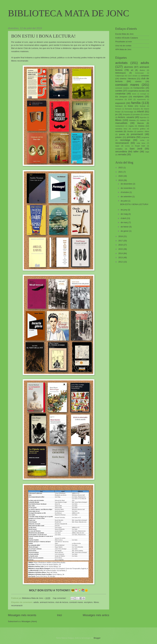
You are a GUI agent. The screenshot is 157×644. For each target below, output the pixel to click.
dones (134, 94)
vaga (147, 152)
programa (145, 137)
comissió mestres (122, 88)
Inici (59, 615)
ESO (130, 99)
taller (136, 151)
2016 (121, 245)
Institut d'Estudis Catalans (127, 38)
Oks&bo (130, 131)
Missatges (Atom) (29, 621)
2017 (121, 241)
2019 (121, 180)
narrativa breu (121, 129)
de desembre (127, 184)
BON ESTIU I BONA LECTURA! (43, 36)
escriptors (88, 602)
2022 (121, 168)
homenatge (129, 112)
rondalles (119, 149)
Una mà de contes (123, 46)
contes (119, 91)
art (132, 70)
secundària (121, 151)
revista (127, 146)
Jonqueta (126, 114)
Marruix (141, 123)
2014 (121, 253)
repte (117, 146)
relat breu (141, 143)
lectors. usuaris (126, 117)
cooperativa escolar (136, 91)
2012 (121, 262)
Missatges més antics (96, 615)
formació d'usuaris (133, 109)
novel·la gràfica (139, 129)
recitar (142, 140)
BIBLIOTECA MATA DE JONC (69, 13)
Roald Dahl (140, 146)
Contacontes (139, 88)
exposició (120, 103)
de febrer (125, 227)
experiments (141, 100)
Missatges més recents (22, 615)
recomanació (17, 605)
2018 (121, 236)
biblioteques (121, 73)
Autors (142, 70)
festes (130, 106)
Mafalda (132, 120)
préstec (119, 137)
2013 (121, 257)
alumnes (128, 67)
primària (131, 137)
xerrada (122, 154)
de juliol (124, 201)
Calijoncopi (120, 76)
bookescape (140, 73)
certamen (145, 76)
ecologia (143, 94)
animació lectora (47, 602)
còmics (138, 81)
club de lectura (62, 602)
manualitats (121, 123)
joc (117, 114)
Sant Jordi (136, 149)
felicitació (119, 106)
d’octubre (125, 192)
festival (143, 106)
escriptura (119, 99)
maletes (143, 120)
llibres (96, 602)
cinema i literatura (128, 79)
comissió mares (76, 602)
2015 (121, 249)
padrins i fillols (143, 131)
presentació (137, 134)
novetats (119, 131)
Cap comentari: (60, 598)
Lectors (146, 114)
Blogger (97, 638)
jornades (136, 114)
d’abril (124, 218)
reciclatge (125, 140)
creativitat (120, 94)
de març (124, 222)
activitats (121, 63)
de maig (124, 214)
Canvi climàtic (133, 76)
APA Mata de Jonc (123, 49)
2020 (121, 176)
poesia (122, 134)
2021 (121, 172)
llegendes (143, 117)
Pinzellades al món (124, 42)
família (136, 103)
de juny (124, 210)
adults (36, 602)
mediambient (120, 126)
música (141, 126)
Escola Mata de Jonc (124, 34)
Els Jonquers (121, 97)
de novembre (127, 188)
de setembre (126, 197)
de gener (125, 231)
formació (118, 109)
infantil (141, 111)
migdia (131, 126)
